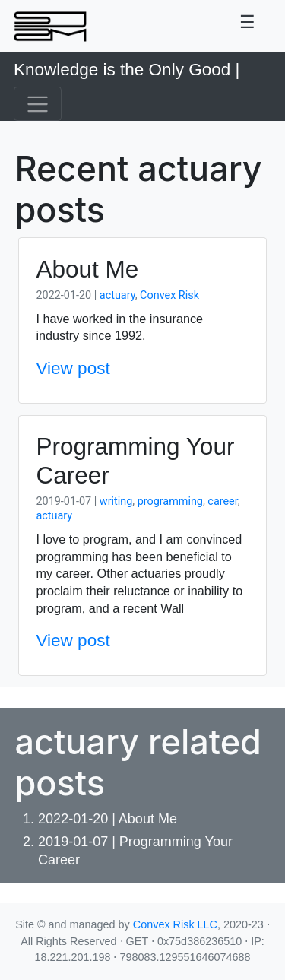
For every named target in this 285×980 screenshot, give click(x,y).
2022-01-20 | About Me (108, 819)
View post (73, 368)
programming (170, 501)
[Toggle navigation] (247, 26)
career (222, 501)
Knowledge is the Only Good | (127, 70)
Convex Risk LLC (175, 924)
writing (116, 501)
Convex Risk (169, 295)
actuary (117, 295)
